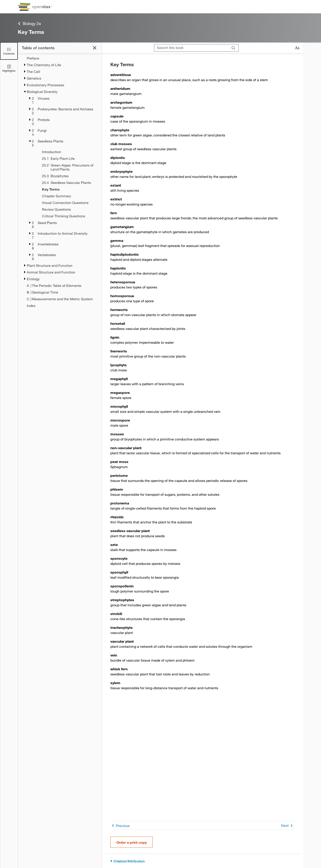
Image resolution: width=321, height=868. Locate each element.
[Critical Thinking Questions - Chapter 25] (66, 216)
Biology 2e (29, 24)
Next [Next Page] (288, 826)
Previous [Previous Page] (120, 826)
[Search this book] (191, 48)
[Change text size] (297, 48)
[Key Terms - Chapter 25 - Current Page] (66, 189)
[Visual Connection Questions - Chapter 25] (66, 203)
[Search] (234, 48)
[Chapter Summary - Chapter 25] (66, 196)
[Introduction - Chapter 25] (66, 152)
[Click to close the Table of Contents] (9, 51)
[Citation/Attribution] (202, 861)
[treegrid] (60, 182)
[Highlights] (9, 68)
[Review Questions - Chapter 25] (66, 209)
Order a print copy (132, 842)
